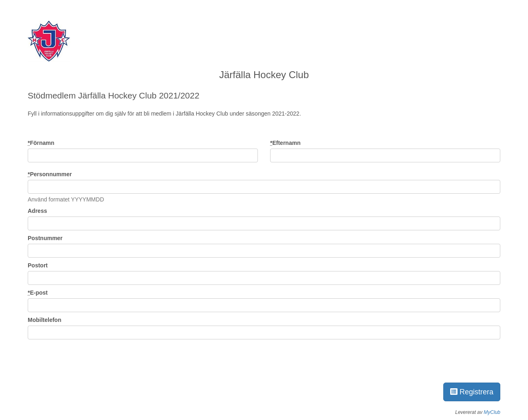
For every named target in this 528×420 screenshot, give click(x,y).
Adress (37, 211)
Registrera (472, 392)
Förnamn (41, 143)
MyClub (492, 412)
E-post (38, 293)
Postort (38, 265)
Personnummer (50, 174)
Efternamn (285, 143)
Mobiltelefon (44, 320)
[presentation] (90, 359)
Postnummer (45, 238)
